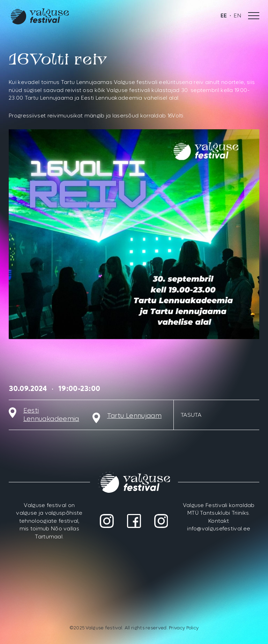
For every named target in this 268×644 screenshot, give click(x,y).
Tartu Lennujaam (134, 416)
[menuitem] (224, 16)
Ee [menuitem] (224, 16)
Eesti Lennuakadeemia (51, 415)
